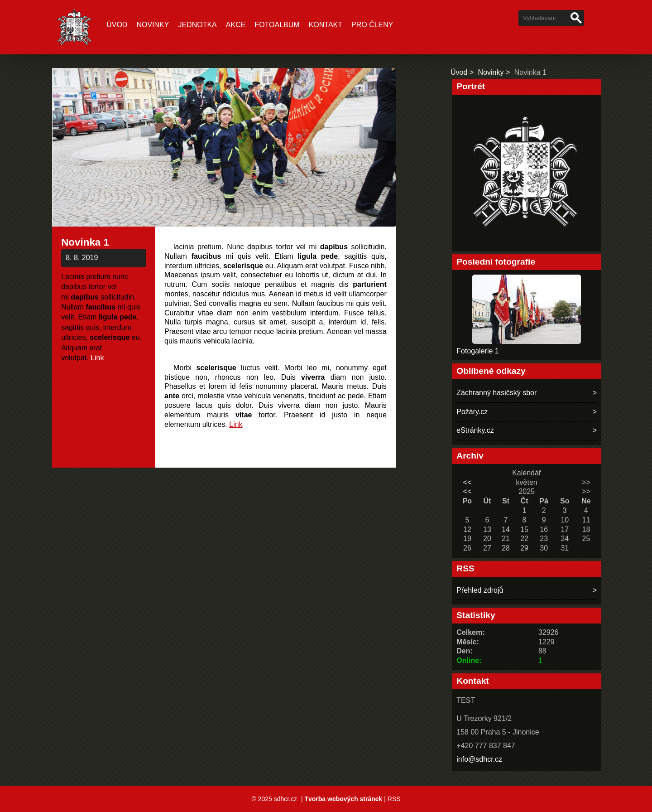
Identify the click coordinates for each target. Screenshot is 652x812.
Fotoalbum (277, 25)
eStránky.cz (475, 430)
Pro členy (372, 25)
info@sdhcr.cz (479, 759)
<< (467, 482)
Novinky (153, 25)
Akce (236, 25)
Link (97, 358)
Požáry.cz (472, 412)
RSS (394, 799)
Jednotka (197, 25)
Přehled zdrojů (480, 590)
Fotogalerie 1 (477, 351)
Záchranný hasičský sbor (496, 393)
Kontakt (326, 25)
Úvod (117, 25)
